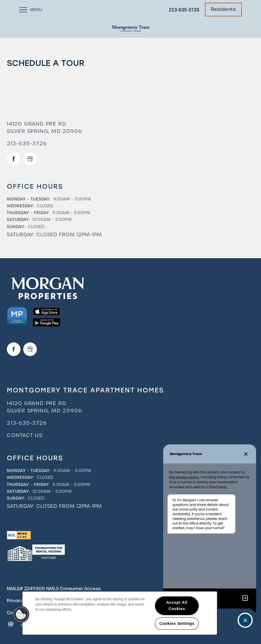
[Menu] (31, 10)
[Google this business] (30, 159)
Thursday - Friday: (28, 213)
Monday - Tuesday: (29, 199)
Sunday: (16, 227)
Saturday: (18, 220)
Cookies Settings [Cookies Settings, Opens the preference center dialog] (177, 623)
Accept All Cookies (177, 606)
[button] (224, 10)
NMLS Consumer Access (73, 589)
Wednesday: (21, 206)
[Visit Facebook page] (14, 159)
